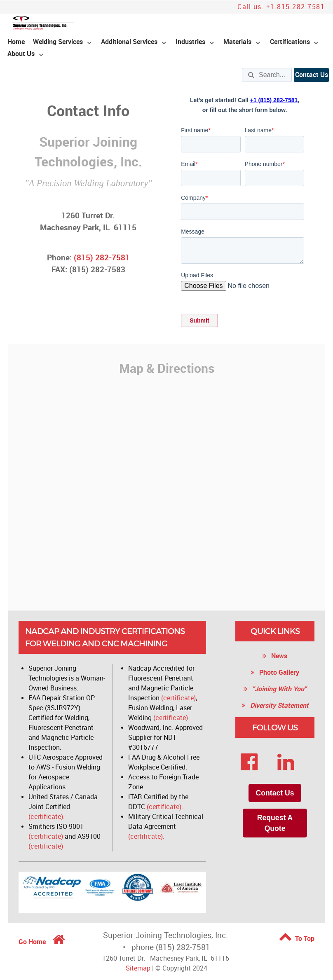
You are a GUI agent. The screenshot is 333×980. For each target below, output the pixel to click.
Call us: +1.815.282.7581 (281, 7)
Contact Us (312, 75)
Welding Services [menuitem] (58, 42)
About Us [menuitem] (21, 54)
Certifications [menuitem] (290, 42)
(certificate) (46, 836)
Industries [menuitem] (190, 42)
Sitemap (138, 968)
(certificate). (47, 817)
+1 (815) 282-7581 (274, 100)
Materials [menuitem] (237, 42)
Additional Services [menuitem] (129, 42)
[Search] (267, 75)
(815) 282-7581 (102, 258)
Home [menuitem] (16, 42)
